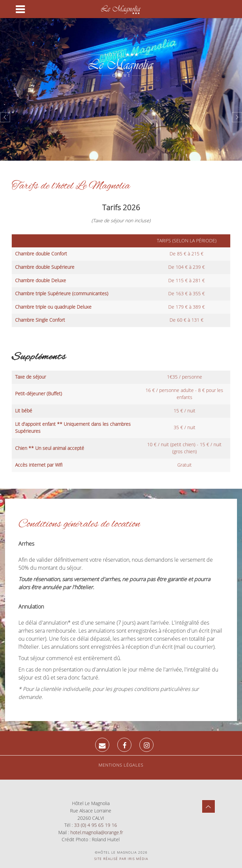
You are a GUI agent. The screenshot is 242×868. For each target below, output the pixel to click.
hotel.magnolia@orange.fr (97, 832)
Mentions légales (121, 765)
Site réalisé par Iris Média (121, 859)
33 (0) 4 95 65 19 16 (96, 825)
